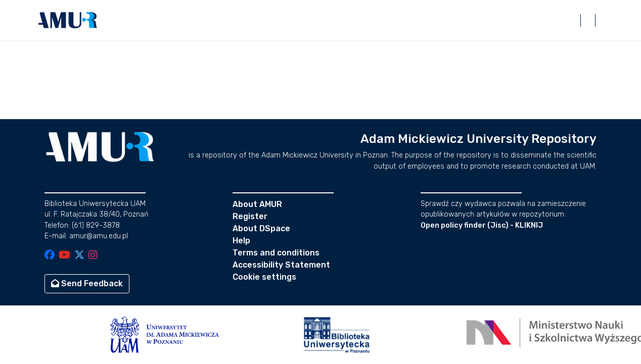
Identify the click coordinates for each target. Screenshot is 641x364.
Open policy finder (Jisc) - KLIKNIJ (482, 225)
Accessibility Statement (281, 265)
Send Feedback (87, 283)
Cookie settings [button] (264, 277)
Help (241, 241)
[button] (68, 20)
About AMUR (257, 204)
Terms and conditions (276, 253)
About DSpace (261, 228)
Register (250, 216)
